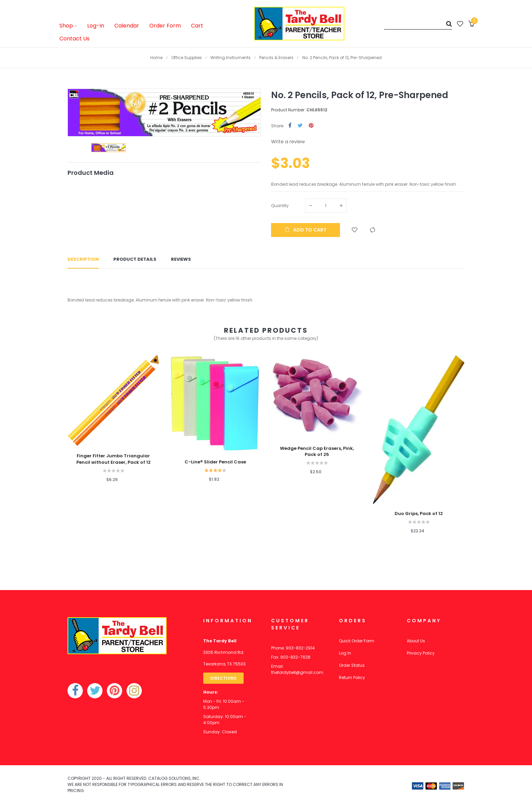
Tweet (300, 126)
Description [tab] (83, 259)
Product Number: (288, 110)
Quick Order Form (357, 641)
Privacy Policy (421, 653)
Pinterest (311, 126)
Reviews (181, 259)
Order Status (352, 665)
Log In (345, 653)
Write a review (288, 142)
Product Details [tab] (135, 259)
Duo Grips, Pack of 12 (419, 514)
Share (290, 126)
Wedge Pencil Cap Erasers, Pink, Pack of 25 (317, 452)
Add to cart (306, 230)
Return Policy (352, 677)
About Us (416, 641)
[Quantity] (326, 206)
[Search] (418, 24)
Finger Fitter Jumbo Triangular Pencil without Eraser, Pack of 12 (113, 459)
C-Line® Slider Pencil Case (215, 462)
